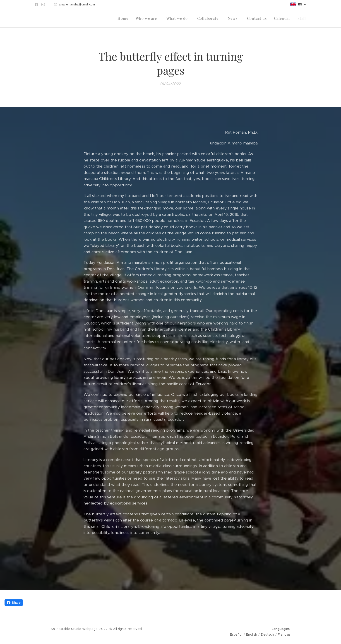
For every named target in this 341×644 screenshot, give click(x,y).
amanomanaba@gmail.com (77, 4)
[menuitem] (124, 18)
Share (14, 603)
